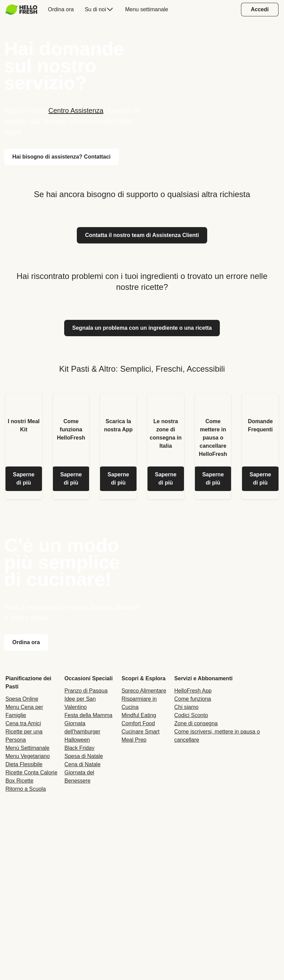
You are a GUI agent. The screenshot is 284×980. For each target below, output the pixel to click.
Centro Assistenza (76, 110)
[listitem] (24, 446)
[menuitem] (24, 10)
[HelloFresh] (21, 10)
